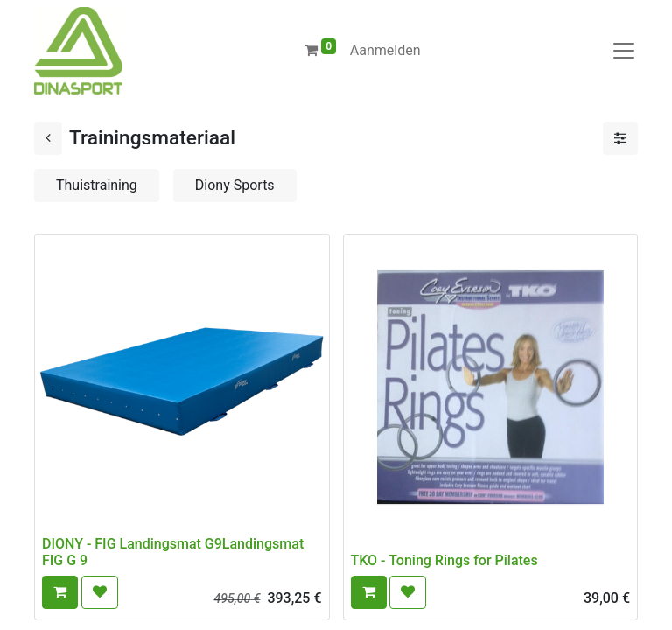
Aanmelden (385, 50)
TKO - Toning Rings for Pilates (444, 560)
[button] (60, 592)
